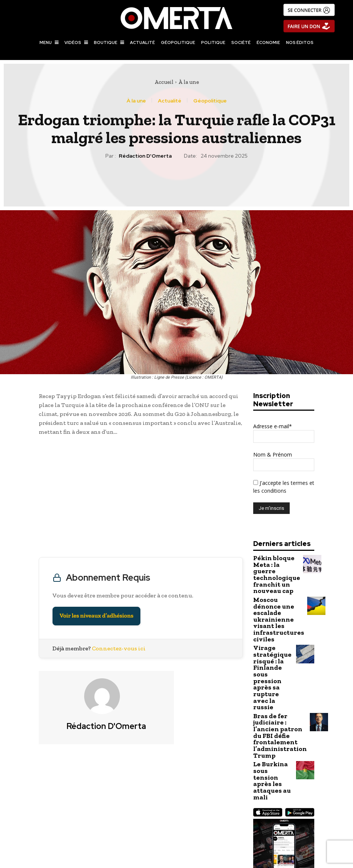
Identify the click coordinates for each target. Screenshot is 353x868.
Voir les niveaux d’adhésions (96, 616)
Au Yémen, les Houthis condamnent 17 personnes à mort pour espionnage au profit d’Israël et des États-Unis (88, 825)
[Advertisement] (141, 498)
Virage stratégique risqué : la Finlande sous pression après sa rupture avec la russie (273, 638)
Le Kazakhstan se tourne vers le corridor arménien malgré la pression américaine (266, 821)
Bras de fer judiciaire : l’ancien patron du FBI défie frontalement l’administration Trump (274, 675)
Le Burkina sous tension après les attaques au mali (273, 705)
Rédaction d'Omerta (145, 156)
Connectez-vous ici (119, 648)
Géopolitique (210, 101)
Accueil (164, 82)
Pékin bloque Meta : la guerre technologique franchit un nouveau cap (273, 568)
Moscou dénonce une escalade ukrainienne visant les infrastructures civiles (273, 601)
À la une (189, 82)
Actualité (170, 101)
